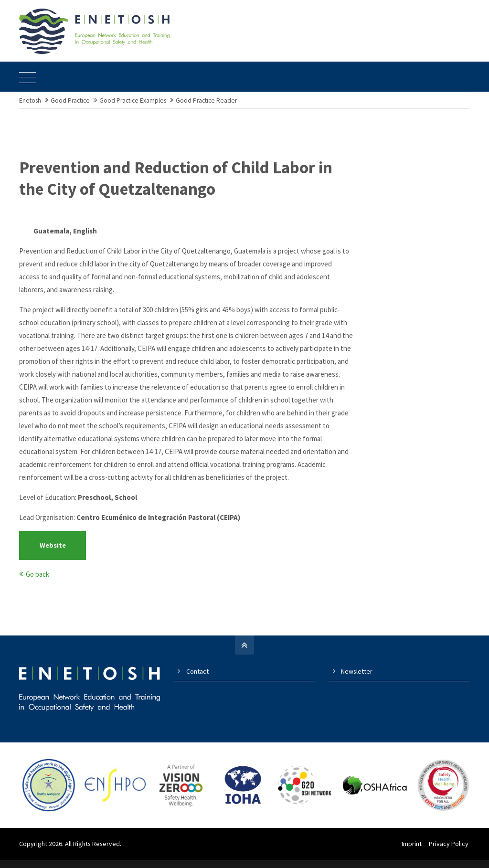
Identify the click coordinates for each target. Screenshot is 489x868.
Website (53, 554)
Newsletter (357, 680)
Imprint (413, 852)
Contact (197, 680)
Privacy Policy (450, 852)
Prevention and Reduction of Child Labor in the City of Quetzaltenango (176, 187)
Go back (37, 583)
